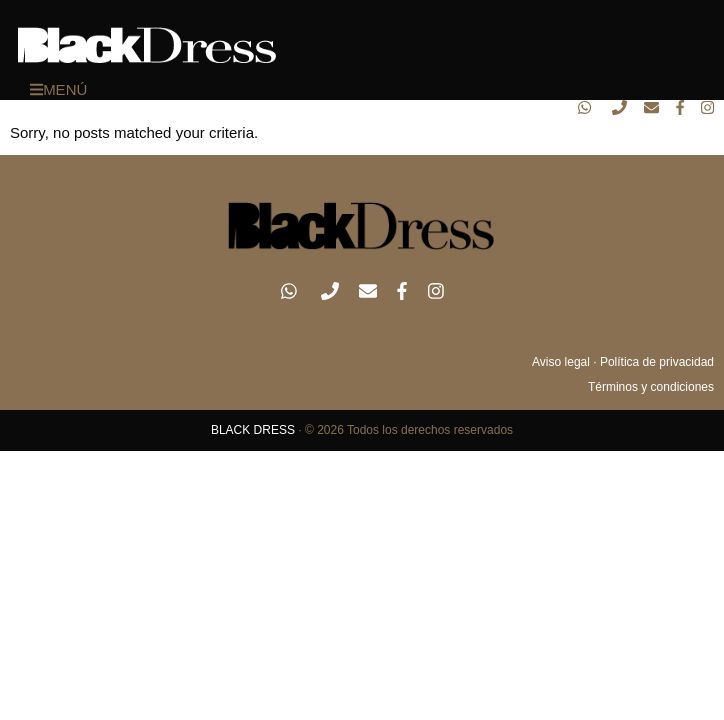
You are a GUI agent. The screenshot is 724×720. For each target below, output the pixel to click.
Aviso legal (561, 362)
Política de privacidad (657, 362)
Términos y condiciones (651, 387)
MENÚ (58, 89)
